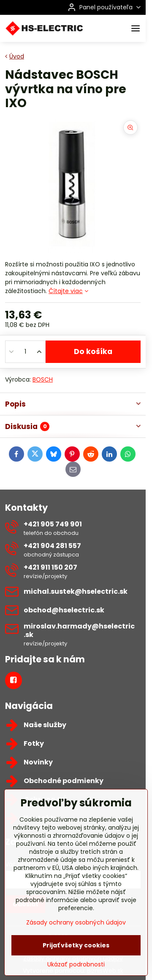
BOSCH (43, 379)
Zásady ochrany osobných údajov (76, 949)
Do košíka (93, 352)
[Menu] (136, 28)
